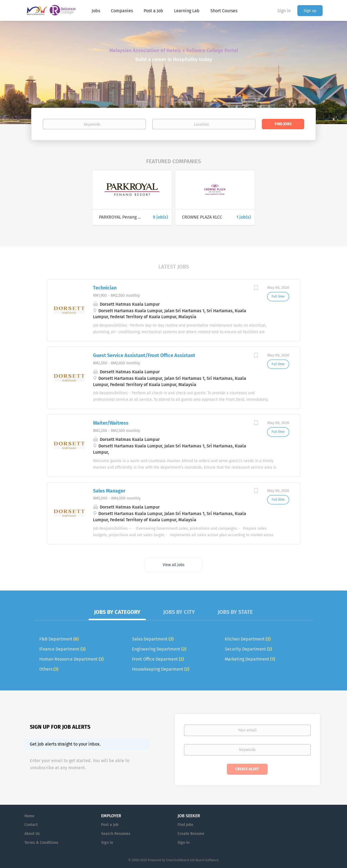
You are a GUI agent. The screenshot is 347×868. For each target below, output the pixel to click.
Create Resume (191, 834)
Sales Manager (109, 491)
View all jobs (174, 565)
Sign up (310, 11)
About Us (32, 834)
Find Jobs (283, 124)
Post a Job (110, 825)
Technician (105, 288)
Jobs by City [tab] (179, 612)
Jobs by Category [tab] (117, 612)
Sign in (284, 11)
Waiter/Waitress (111, 423)
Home (29, 816)
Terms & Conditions (41, 843)
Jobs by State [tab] (235, 612)
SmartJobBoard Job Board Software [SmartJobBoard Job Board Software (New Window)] (192, 860)
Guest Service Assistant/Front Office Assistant (144, 355)
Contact (31, 825)
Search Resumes (116, 834)
